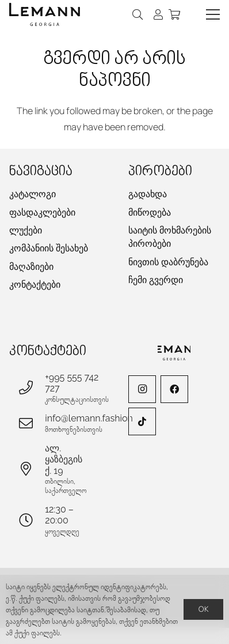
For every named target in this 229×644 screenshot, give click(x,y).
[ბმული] (158, 14)
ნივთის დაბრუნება (168, 262)
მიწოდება (150, 212)
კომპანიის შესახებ (49, 248)
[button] (138, 14)
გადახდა (148, 194)
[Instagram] (142, 389)
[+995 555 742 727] (32, 387)
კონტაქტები (35, 285)
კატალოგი (33, 194)
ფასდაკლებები (42, 212)
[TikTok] (142, 421)
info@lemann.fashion (89, 418)
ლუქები (26, 230)
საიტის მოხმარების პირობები (170, 237)
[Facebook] (174, 389)
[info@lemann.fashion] (32, 423)
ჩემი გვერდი (156, 280)
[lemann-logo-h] (45, 14)
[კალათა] (174, 14)
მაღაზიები (31, 267)
